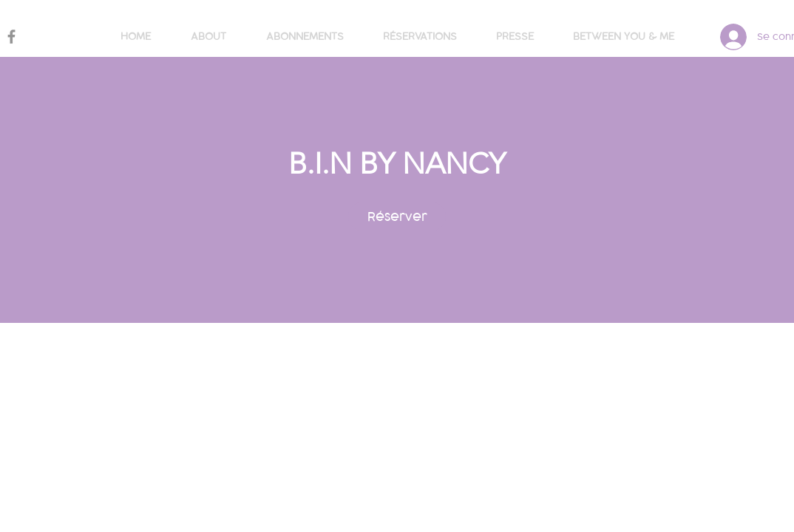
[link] (397, 216)
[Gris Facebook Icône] (11, 37)
